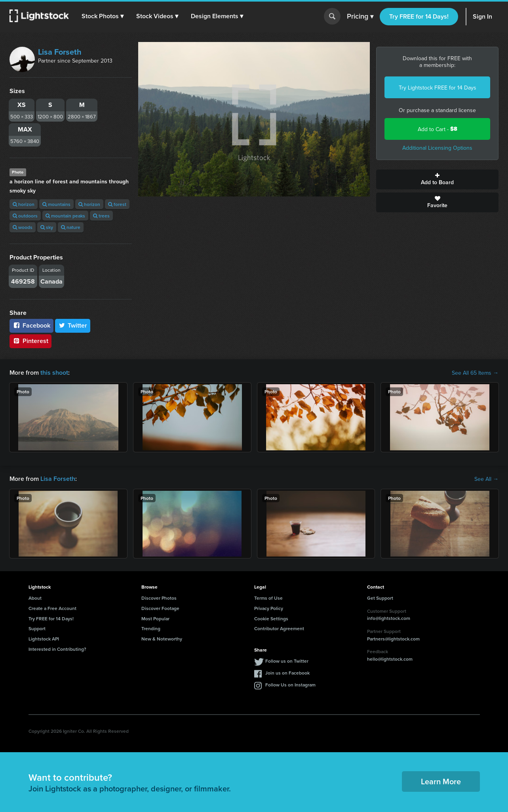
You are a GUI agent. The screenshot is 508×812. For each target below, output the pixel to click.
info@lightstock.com (389, 618)
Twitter (73, 325)
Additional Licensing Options (437, 148)
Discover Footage (160, 608)
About (35, 598)
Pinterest (30, 341)
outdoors (25, 216)
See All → (486, 479)
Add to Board (437, 179)
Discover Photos (159, 598)
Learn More (441, 781)
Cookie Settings (271, 619)
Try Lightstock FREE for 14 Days (438, 88)
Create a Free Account (52, 608)
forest (117, 204)
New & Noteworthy (162, 639)
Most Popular (155, 619)
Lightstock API (44, 639)
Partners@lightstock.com (393, 639)
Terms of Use (268, 598)
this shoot (54, 373)
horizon (24, 204)
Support (37, 628)
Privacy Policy (269, 608)
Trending (151, 628)
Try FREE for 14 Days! (419, 16)
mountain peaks (65, 216)
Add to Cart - (438, 129)
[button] (103, 16)
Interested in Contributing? (57, 649)
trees (101, 216)
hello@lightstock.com (390, 659)
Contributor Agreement (279, 628)
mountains (56, 204)
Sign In (482, 16)
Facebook (31, 325)
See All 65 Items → (475, 373)
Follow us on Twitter (287, 661)
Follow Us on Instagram (290, 685)
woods (23, 227)
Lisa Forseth (60, 52)
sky (47, 227)
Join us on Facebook (287, 673)
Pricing (360, 17)
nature (71, 227)
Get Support (380, 598)
